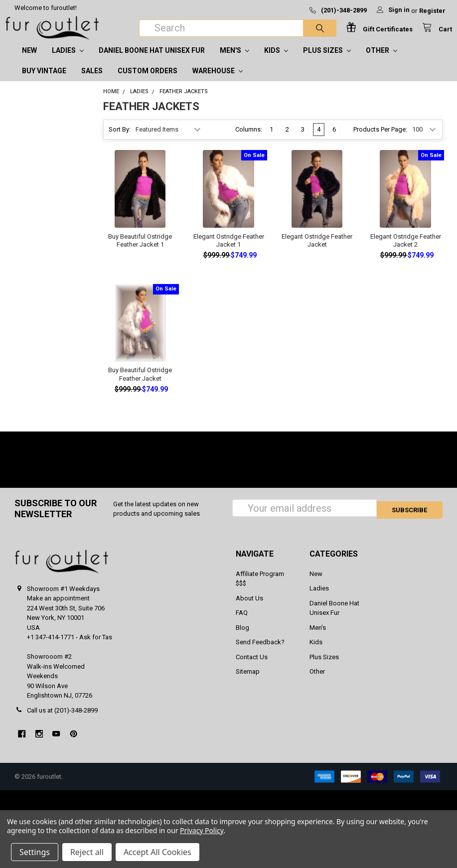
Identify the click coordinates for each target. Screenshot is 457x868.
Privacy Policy (202, 830)
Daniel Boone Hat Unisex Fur (152, 60)
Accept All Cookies (157, 852)
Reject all (87, 852)
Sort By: (120, 139)
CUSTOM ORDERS (148, 81)
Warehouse (218, 81)
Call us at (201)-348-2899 (62, 720)
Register (432, 11)
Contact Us (252, 667)
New (29, 60)
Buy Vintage (44, 81)
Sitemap (248, 681)
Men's (234, 60)
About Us (249, 608)
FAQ (242, 623)
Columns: (249, 139)
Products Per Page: (380, 139)
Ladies (68, 60)
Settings (35, 852)
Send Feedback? (260, 652)
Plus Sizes (327, 60)
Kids (276, 60)
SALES (92, 81)
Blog (242, 638)
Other (381, 60)
